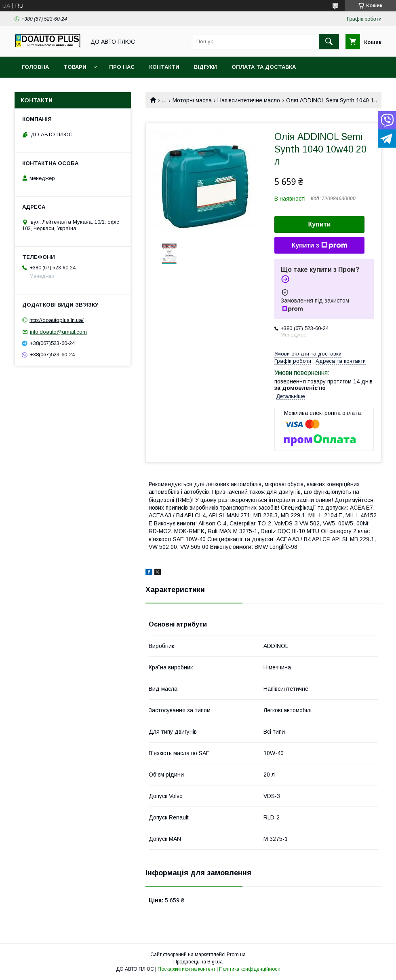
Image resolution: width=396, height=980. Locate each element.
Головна (35, 67)
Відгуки (205, 67)
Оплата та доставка (264, 67)
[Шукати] (329, 42)
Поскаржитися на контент (186, 969)
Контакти (164, 67)
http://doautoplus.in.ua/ (57, 320)
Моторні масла (192, 100)
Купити (320, 224)
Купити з (319, 246)
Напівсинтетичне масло (249, 100)
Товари (75, 67)
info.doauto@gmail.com (58, 332)
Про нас (122, 67)
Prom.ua (236, 955)
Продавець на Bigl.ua (198, 962)
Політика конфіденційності (250, 969)
